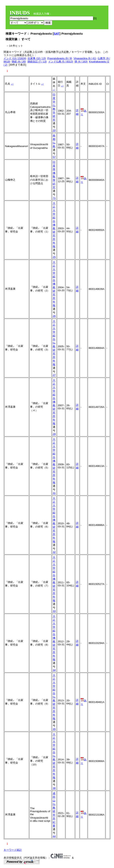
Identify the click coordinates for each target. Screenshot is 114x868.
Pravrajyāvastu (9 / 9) (60, 58)
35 (54, 729)
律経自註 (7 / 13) (37, 62)
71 (54, 198)
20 (54, 130)
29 (54, 434)
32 (54, 552)
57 (54, 157)
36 (54, 788)
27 (54, 375)
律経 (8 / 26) (19, 62)
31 (54, 493)
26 (54, 316)
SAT (57, 34)
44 (54, 836)
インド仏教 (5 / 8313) (61, 62)
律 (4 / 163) (81, 62)
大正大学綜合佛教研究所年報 (54, 225)
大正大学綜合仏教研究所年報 (54, 343)
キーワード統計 (13, 850)
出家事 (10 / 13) (37, 58)
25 (54, 257)
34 (54, 670)
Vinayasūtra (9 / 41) (85, 58)
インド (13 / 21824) (15, 58)
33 (54, 611)
